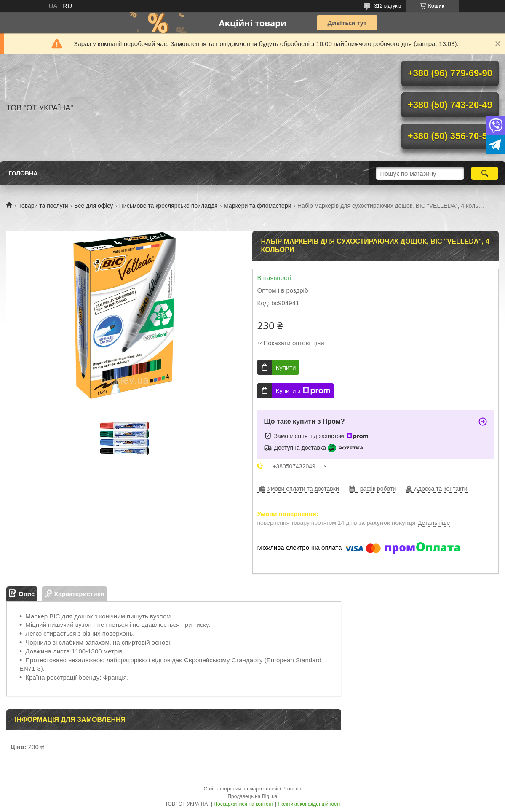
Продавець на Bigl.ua (252, 796)
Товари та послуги (43, 206)
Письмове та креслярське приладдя (168, 206)
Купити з (303, 391)
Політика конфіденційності (309, 804)
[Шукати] (485, 173)
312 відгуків (387, 6)
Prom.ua (292, 789)
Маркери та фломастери (257, 206)
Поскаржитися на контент (243, 804)
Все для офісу (94, 206)
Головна (23, 173)
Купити (286, 367)
